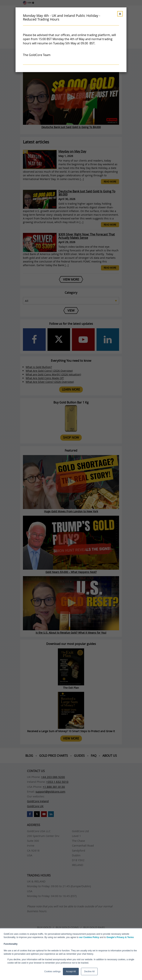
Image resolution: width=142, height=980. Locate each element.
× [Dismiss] (120, 14)
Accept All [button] (71, 971)
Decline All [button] (89, 971)
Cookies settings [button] (53, 971)
